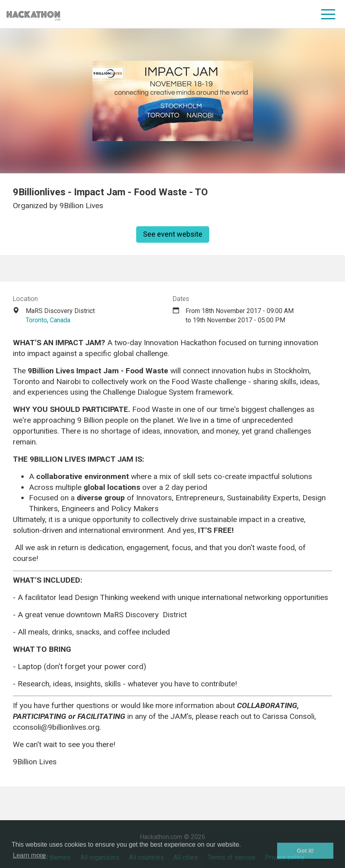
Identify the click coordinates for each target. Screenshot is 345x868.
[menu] (328, 14)
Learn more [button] (29, 855)
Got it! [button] (305, 851)
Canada (60, 320)
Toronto (36, 320)
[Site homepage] (33, 14)
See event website (173, 234)
